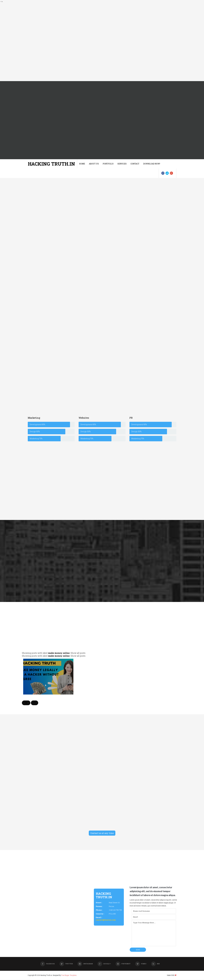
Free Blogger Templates (69, 975)
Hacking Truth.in (51, 164)
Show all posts (78, 653)
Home (82, 164)
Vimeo (141, 964)
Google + (104, 964)
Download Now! (152, 164)
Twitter (66, 964)
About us (94, 164)
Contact (135, 164)
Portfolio (108, 164)
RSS (155, 964)
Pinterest (123, 964)
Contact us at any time (102, 833)
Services (122, 164)
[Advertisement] (78, 42)
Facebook (48, 964)
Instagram (85, 964)
